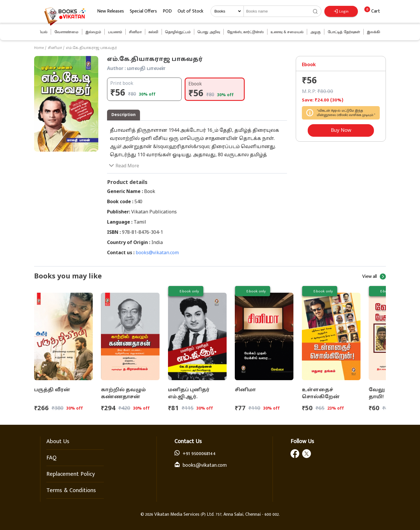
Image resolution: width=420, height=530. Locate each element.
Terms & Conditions (71, 490)
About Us (58, 441)
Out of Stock (190, 11)
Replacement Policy (71, 474)
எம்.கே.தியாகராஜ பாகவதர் (91, 48)
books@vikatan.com (157, 253)
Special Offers (143, 11)
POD (167, 11)
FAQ (51, 458)
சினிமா (55, 48)
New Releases (111, 11)
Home (39, 48)
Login (341, 11)
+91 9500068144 (199, 454)
